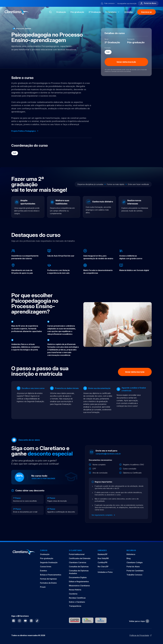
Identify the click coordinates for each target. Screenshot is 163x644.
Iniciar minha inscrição (126, 62)
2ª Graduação (95, 12)
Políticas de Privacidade (141, 635)
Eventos (43, 571)
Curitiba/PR (102, 562)
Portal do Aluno (148, 3)
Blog (129, 558)
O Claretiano (113, 12)
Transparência (75, 606)
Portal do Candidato (135, 571)
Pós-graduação (47, 558)
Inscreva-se (146, 12)
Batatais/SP (103, 554)
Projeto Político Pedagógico (25, 131)
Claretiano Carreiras (78, 562)
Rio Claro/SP (103, 567)
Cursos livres (46, 567)
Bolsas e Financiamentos (51, 575)
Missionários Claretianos (79, 586)
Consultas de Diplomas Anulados (79, 572)
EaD (15, 153)
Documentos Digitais (78, 577)
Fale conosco (108, 3)
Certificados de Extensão (80, 558)
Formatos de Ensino (48, 583)
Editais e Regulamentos (79, 582)
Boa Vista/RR (103, 558)
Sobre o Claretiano (77, 602)
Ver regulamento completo (103, 515)
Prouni (43, 587)
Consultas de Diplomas (79, 567)
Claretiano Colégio (135, 562)
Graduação (61, 12)
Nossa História (75, 590)
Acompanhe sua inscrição (127, 3)
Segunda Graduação (49, 562)
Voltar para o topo (139, 621)
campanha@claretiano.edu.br (108, 454)
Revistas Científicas (77, 598)
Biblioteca (131, 554)
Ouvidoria (73, 594)
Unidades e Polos (105, 572)
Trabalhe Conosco (134, 575)
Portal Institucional (77, 554)
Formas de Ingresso (48, 579)
